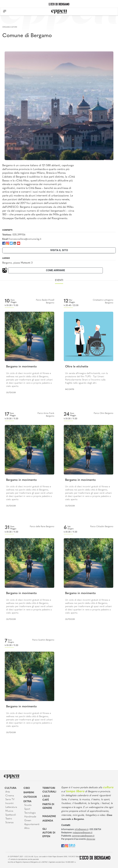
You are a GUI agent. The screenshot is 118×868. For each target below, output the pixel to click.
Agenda (48, 821)
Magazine (49, 816)
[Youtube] (19, 243)
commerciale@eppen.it (83, 836)
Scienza (9, 823)
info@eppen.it (82, 829)
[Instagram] (8, 243)
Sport (27, 809)
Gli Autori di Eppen (49, 833)
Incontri (70, 389)
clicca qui (91, 839)
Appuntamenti (31, 824)
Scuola (28, 805)
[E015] (72, 846)
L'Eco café (46, 798)
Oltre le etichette (77, 367)
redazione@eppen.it (83, 833)
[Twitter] (11, 243)
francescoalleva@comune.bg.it (25, 239)
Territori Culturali (49, 790)
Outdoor (11, 393)
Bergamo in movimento (21, 367)
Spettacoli (11, 815)
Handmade (30, 817)
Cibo (27, 788)
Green (28, 821)
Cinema (10, 796)
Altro (27, 828)
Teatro (9, 819)
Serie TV (10, 800)
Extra (27, 802)
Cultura (10, 788)
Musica (9, 811)
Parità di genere (48, 806)
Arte (8, 792)
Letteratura (11, 807)
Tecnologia (30, 813)
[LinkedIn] (15, 243)
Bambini (29, 793)
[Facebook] (4, 243)
